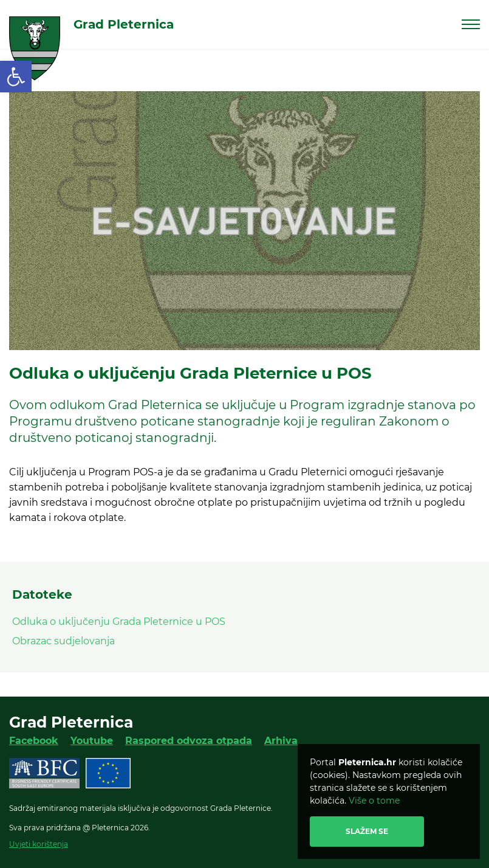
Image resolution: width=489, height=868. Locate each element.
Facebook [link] (34, 741)
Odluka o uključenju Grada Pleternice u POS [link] (119, 622)
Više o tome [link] (374, 801)
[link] (16, 77)
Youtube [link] (92, 741)
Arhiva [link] (281, 741)
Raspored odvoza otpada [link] (189, 741)
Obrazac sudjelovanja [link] (63, 641)
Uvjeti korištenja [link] (39, 844)
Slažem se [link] (367, 831)
